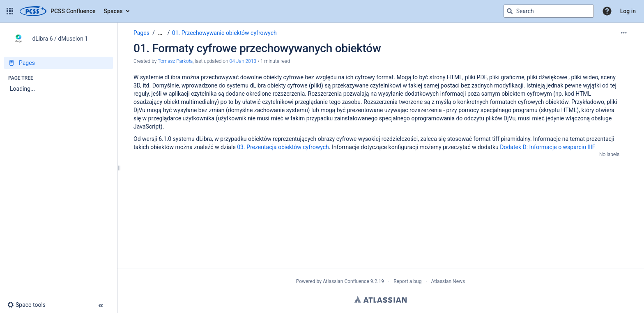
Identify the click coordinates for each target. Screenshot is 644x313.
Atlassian (381, 299)
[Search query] (549, 11)
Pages (141, 33)
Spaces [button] (113, 11)
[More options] (624, 33)
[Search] (510, 11)
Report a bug (407, 281)
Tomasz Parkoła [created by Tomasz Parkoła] (175, 61)
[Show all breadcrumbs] (160, 33)
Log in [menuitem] (628, 11)
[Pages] (59, 63)
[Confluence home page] (58, 11)
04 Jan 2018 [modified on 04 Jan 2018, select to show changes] (243, 61)
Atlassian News (448, 281)
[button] (10, 11)
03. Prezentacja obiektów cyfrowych (283, 147)
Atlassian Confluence (346, 281)
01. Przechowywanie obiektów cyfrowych (224, 33)
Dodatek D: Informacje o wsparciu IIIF (547, 147)
